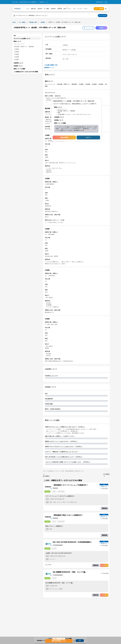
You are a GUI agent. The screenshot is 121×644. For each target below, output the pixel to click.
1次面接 (17, 49)
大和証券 (43, 22)
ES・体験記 (22, 22)
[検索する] (106, 9)
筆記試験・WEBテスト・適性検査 (24, 47)
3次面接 (17, 54)
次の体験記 (106, 475)
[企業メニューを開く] (48, 487)
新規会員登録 (64, 137)
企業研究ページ (49, 68)
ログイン (88, 137)
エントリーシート (19, 44)
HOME (14, 22)
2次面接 (17, 52)
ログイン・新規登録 (99, 9)
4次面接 (17, 57)
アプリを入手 (103, 16)
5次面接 (17, 59)
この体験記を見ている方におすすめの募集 (26, 72)
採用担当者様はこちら (101, 2)
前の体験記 (46, 475)
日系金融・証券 (33, 22)
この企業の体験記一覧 (51, 65)
